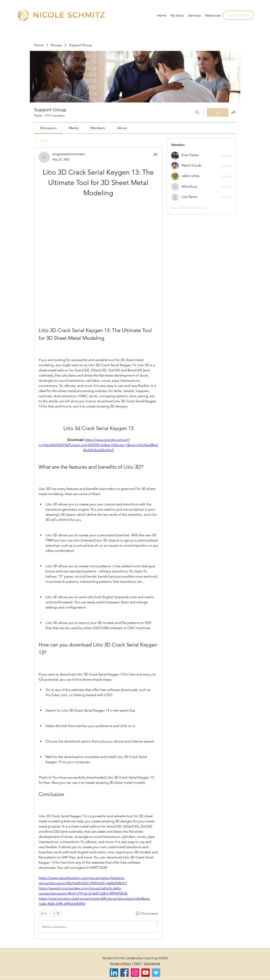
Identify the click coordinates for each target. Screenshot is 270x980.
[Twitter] (156, 973)
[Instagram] (135, 973)
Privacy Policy (121, 963)
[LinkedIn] (114, 973)
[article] (98, 543)
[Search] (197, 112)
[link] (48, 128)
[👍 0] (43, 913)
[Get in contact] (238, 15)
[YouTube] (146, 973)
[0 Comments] (147, 914)
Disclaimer (152, 963)
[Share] (155, 154)
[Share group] (233, 112)
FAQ (137, 963)
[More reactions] (56, 913)
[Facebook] (124, 973)
